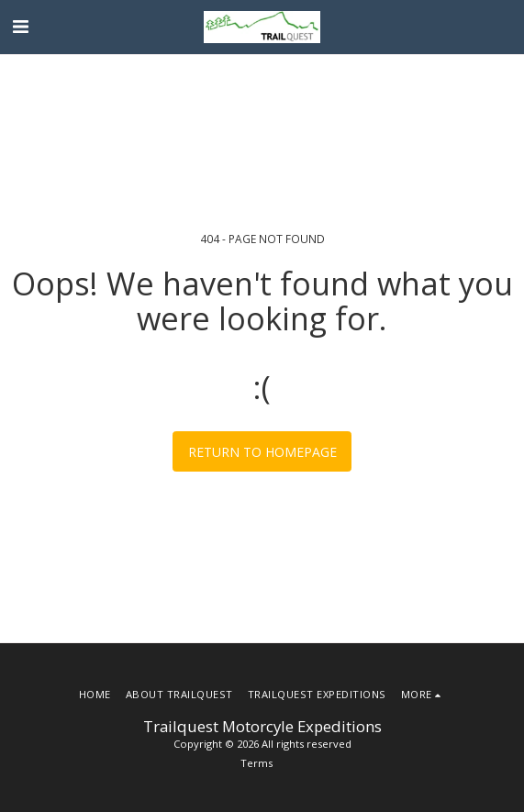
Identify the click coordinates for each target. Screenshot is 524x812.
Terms (256, 763)
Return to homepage (262, 452)
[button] (20, 26)
